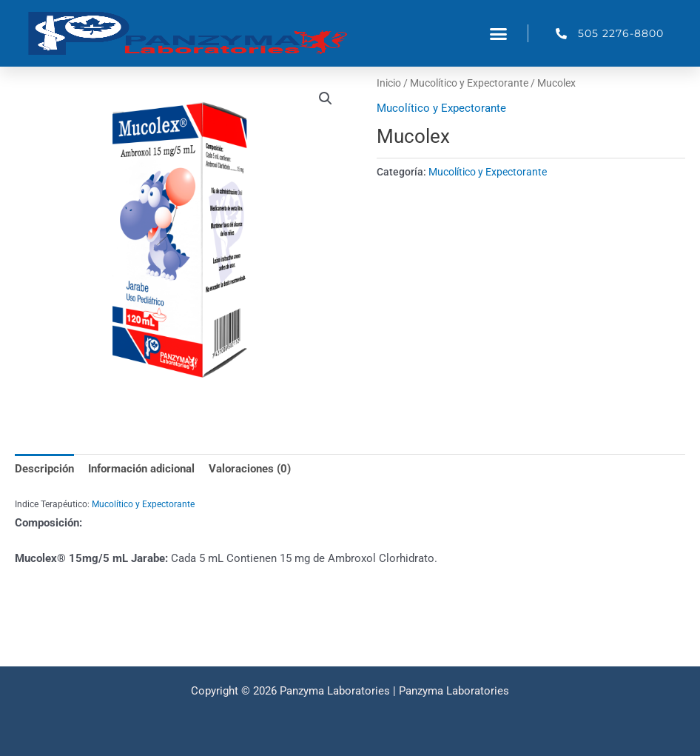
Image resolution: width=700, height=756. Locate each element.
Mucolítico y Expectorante (469, 83)
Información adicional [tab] (141, 469)
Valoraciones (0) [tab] (250, 469)
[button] (499, 33)
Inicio (389, 83)
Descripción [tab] (44, 469)
